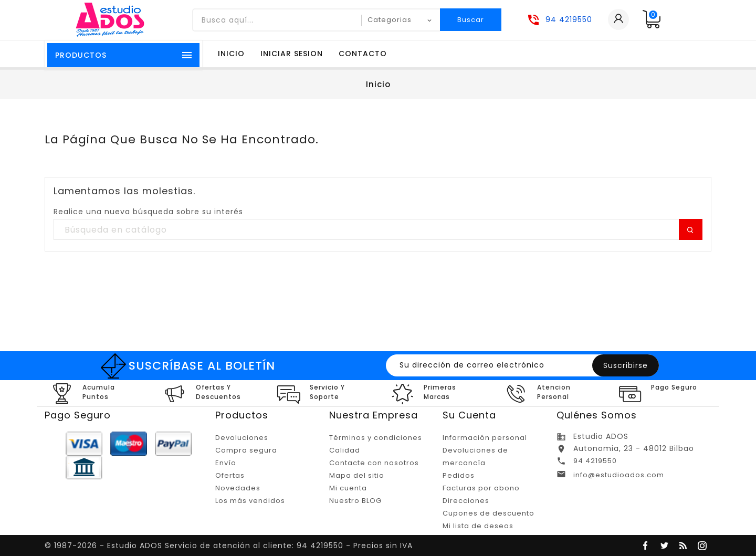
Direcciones (466, 501)
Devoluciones (242, 438)
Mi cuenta (348, 488)
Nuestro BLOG (355, 501)
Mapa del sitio (357, 475)
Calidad (345, 450)
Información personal (485, 438)
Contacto (363, 54)
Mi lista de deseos (478, 526)
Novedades (238, 488)
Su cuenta (469, 415)
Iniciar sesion (292, 54)
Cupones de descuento (489, 513)
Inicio (231, 54)
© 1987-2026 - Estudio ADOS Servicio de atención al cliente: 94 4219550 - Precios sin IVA (229, 545)
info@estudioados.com (619, 475)
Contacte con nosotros (374, 463)
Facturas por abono (481, 488)
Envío (226, 463)
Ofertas (230, 475)
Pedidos (459, 475)
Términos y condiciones (376, 438)
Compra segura (246, 450)
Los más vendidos (250, 501)
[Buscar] (378, 230)
